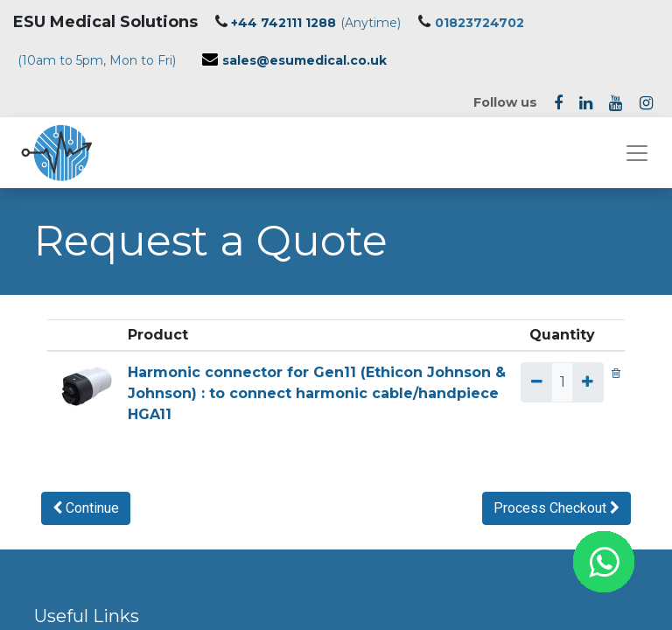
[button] (86, 508)
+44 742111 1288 (283, 23)
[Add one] (588, 382)
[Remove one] (536, 382)
